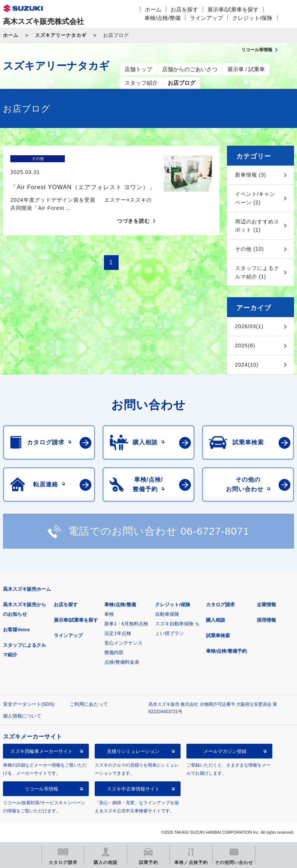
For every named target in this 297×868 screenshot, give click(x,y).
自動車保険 (167, 614)
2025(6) (245, 346)
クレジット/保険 (252, 18)
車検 (109, 614)
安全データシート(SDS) (29, 704)
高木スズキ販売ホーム (27, 589)
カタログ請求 (220, 605)
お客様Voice (16, 630)
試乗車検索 (218, 636)
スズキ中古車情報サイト (133, 789)
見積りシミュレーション (133, 751)
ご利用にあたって (89, 704)
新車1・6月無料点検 (126, 624)
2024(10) (247, 365)
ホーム (153, 9)
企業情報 (266, 605)
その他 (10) (250, 249)
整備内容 (114, 652)
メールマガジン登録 (225, 751)
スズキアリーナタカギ (61, 35)
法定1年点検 (118, 633)
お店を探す (184, 9)
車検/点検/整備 (163, 18)
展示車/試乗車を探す (233, 9)
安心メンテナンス (123, 643)
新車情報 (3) (251, 175)
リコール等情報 (41, 789)
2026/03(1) (249, 326)
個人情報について (22, 716)
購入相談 (216, 620)
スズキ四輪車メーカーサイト (41, 751)
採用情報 (266, 620)
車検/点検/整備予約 (226, 651)
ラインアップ (206, 18)
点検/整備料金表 (122, 662)
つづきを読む (133, 208)
